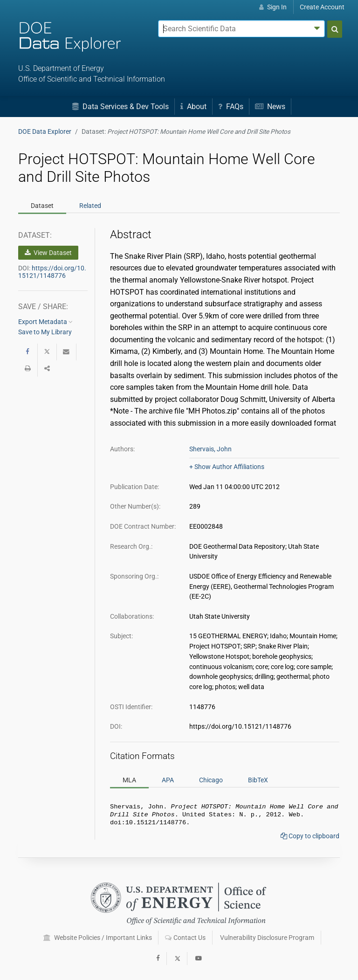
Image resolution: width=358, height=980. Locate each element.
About (193, 107)
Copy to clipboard (310, 839)
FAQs (231, 107)
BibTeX (258, 780)
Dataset (42, 206)
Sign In (273, 7)
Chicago (211, 780)
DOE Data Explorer (45, 131)
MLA (129, 780)
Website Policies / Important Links (98, 938)
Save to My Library (45, 332)
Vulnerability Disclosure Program (267, 938)
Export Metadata (45, 322)
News (270, 107)
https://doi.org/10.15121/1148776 (52, 272)
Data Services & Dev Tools (120, 107)
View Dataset (48, 253)
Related (90, 206)
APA (168, 780)
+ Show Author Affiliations (227, 467)
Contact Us (185, 938)
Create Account (322, 7)
